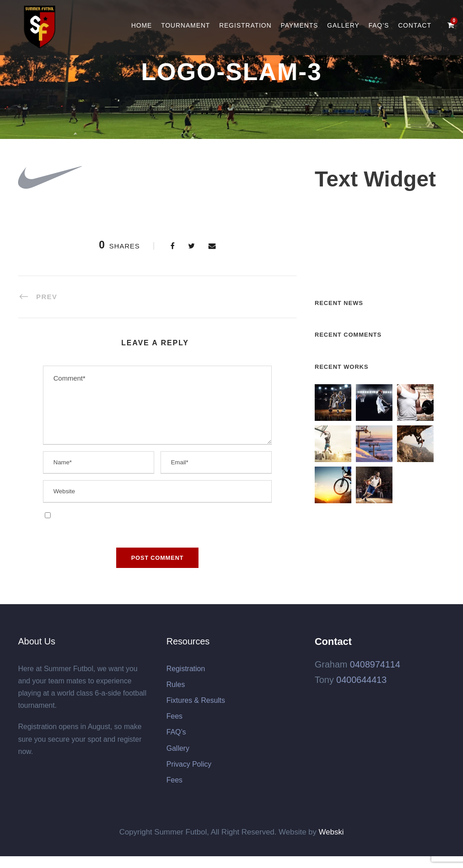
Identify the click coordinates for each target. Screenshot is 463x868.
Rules (176, 684)
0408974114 (375, 664)
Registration (246, 25)
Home (142, 25)
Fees (175, 716)
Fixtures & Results (196, 700)
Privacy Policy (189, 764)
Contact (415, 25)
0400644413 (361, 680)
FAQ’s (379, 25)
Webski (331, 832)
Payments (300, 25)
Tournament (186, 25)
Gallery (343, 25)
